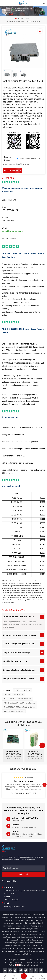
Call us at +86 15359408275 (25, 818)
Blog (6, 962)
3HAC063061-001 (22, 690)
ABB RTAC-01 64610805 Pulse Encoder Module (34, 753)
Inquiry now (13, 171)
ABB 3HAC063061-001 (13, 695)
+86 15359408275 (12, 900)
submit (23, 874)
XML (12, 962)
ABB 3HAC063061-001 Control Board (19, 703)
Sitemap (39, 959)
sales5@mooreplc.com (14, 906)
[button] (42, 745)
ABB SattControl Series (14, 711)
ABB (27, 18)
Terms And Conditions (25, 962)
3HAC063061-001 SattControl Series (19, 707)
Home (19, 18)
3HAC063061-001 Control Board (18, 699)
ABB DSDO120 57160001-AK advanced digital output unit (13, 753)
